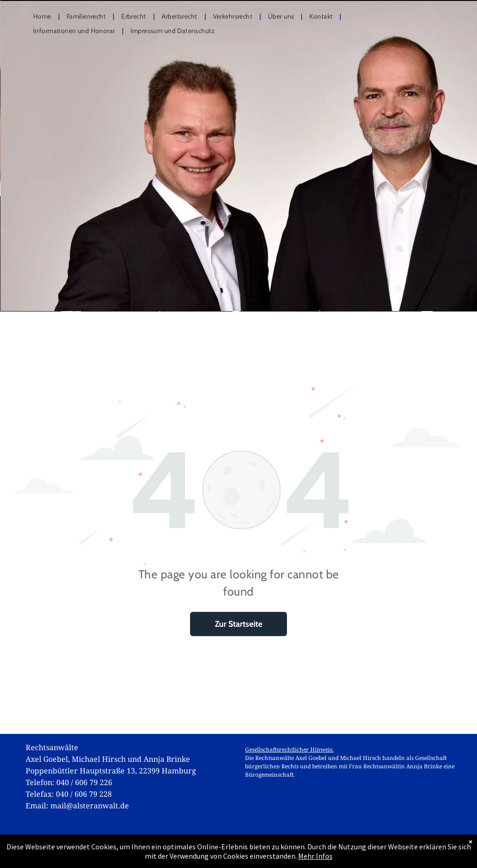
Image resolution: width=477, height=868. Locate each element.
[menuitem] (43, 17)
